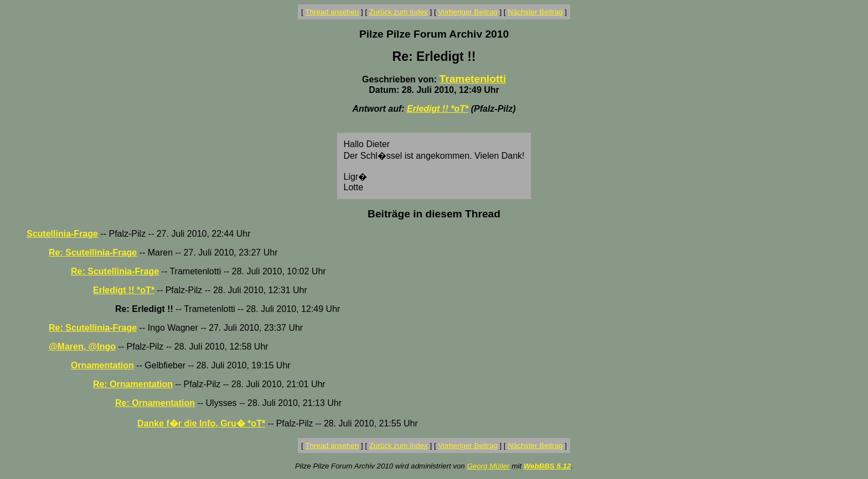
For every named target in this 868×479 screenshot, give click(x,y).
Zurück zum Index (399, 12)
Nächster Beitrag (535, 12)
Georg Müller (488, 466)
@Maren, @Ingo (82, 347)
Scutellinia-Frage (62, 234)
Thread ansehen (332, 12)
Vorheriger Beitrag (467, 12)
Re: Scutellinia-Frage (93, 252)
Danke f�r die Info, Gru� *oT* (201, 423)
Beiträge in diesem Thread (434, 214)
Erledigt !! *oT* (438, 109)
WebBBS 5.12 (547, 466)
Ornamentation (102, 365)
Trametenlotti (473, 79)
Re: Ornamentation (133, 384)
